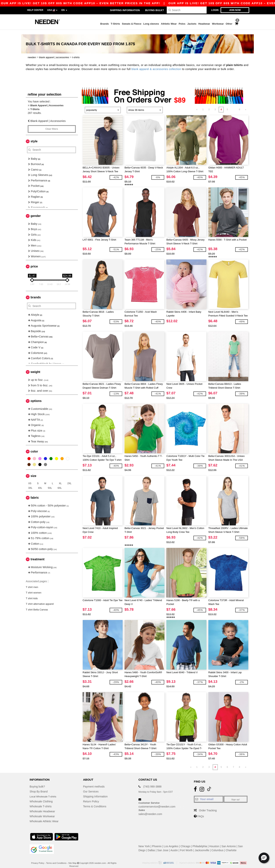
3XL (30, 483)
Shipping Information (125, 10)
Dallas (151, 845)
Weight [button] (35, 367)
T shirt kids (32, 594)
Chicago (185, 841)
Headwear (204, 24)
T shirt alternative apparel (40, 599)
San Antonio (229, 841)
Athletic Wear (169, 24)
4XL (40, 483)
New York (144, 841)
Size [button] (33, 471)
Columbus (217, 845)
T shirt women (34, 588)
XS (30, 479)
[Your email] (209, 794)
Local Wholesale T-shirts (44, 792)
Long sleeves (151, 24)
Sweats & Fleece (132, 24)
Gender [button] (36, 211)
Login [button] (215, 10)
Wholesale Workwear (42, 812)
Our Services (91, 787)
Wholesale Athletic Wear (44, 816)
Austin (174, 845)
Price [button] (34, 262)
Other (229, 24)
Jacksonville (202, 845)
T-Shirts (115, 24)
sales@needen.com (150, 809)
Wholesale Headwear (42, 807)
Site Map (72, 858)
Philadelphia (200, 841)
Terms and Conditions (56, 858)
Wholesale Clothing (41, 797)
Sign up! (236, 795)
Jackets (192, 24)
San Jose (163, 845)
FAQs (201, 812)
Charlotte (231, 845)
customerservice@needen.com (157, 802)
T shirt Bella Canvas (37, 605)
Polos (182, 24)
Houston (214, 841)
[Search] (187, 10)
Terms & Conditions (95, 802)
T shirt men (32, 582)
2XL (69, 479)
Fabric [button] (35, 493)
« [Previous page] (197, 105)
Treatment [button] (38, 554)
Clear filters (52, 124)
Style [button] (34, 136)
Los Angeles (171, 841)
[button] (264, 858)
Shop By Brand (39, 787)
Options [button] (36, 396)
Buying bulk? (154, 10)
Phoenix (157, 841)
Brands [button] (36, 293)
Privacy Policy (38, 858)
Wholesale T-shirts (41, 802)
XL (60, 479)
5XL (50, 483)
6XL (60, 483)
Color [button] (34, 447)
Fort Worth (186, 845)
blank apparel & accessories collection (156, 64)
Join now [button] (235, 10)
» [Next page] (246, 105)
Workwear (218, 24)
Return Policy (91, 797)
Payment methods (94, 782)
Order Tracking (208, 806)
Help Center (35, 10)
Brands (105, 24)
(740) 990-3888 (152, 782)
